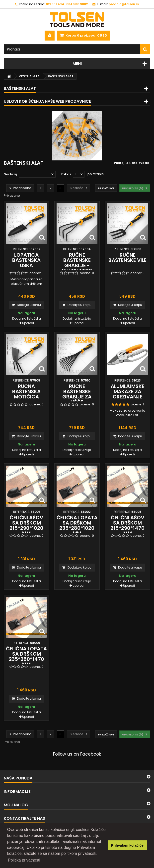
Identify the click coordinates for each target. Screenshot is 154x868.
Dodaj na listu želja (27, 318)
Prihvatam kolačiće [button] (127, 845)
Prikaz (66, 174)
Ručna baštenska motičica (26, 391)
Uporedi (28, 323)
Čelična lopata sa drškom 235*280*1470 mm (26, 656)
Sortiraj (10, 174)
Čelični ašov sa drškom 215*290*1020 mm (26, 525)
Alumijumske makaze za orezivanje (127, 391)
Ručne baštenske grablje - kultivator (77, 263)
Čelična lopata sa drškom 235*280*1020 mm (77, 525)
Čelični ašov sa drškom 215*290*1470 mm (127, 525)
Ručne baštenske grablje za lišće (77, 394)
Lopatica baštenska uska (26, 260)
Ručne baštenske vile (127, 258)
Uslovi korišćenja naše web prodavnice (47, 101)
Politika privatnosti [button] (24, 860)
